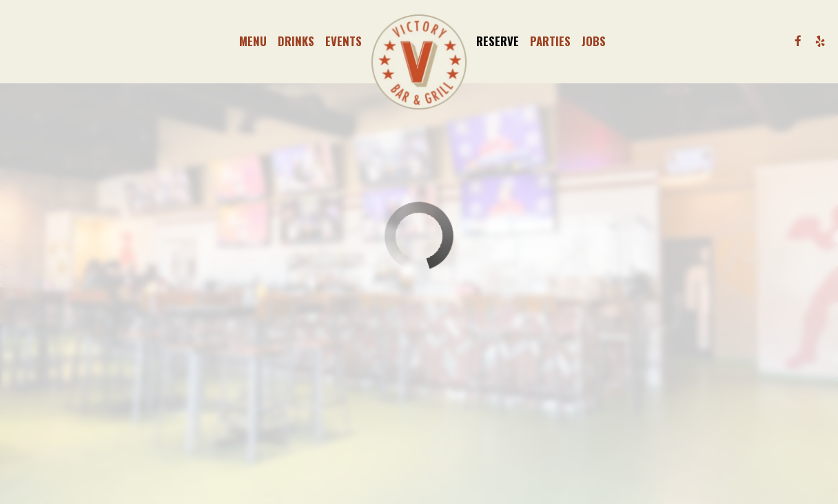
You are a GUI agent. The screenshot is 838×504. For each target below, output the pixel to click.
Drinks (296, 41)
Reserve (498, 41)
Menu (253, 41)
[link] (419, 62)
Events (344, 41)
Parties (550, 41)
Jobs (594, 41)
